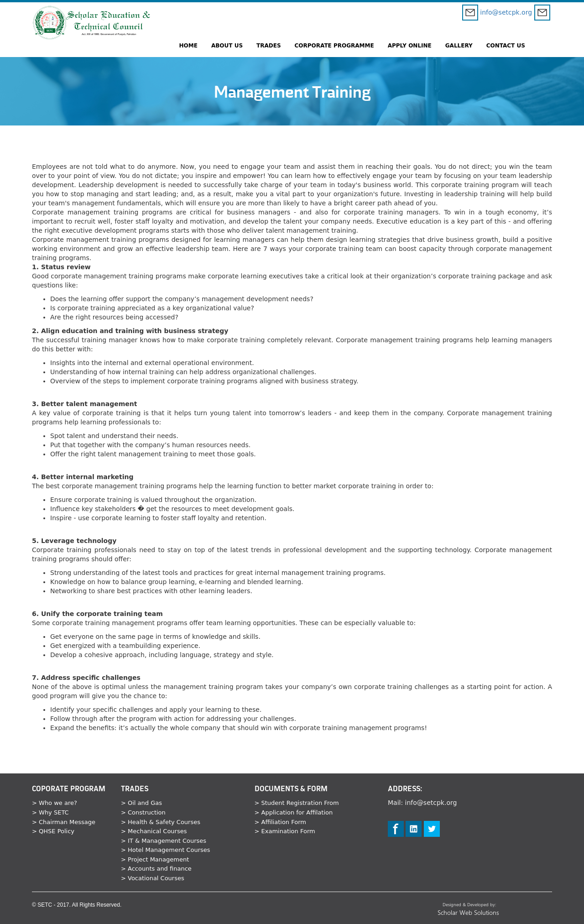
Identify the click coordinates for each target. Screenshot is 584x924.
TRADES (269, 46)
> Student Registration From (297, 803)
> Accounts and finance (156, 869)
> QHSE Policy (53, 831)
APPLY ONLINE (410, 46)
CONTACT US (506, 46)
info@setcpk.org (497, 12)
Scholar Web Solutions (469, 912)
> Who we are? (55, 803)
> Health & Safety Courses (161, 822)
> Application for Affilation (294, 812)
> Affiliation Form (280, 822)
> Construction (143, 812)
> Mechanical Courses (154, 831)
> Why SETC (50, 812)
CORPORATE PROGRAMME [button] (334, 46)
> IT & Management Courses (164, 841)
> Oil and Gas (141, 803)
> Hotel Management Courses (166, 850)
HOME (188, 46)
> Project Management (155, 859)
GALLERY (459, 46)
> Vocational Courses (153, 878)
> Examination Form (285, 831)
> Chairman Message (64, 822)
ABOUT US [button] (227, 46)
